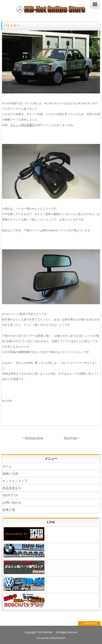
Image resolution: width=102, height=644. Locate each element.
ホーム (7, 467)
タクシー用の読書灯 (22, 125)
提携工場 (9, 510)
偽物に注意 (10, 474)
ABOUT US (10, 495)
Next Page (70, 438)
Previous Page (34, 438)
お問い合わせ (12, 503)
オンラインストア (15, 481)
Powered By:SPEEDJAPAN (51, 638)
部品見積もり (12, 488)
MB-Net (48, 632)
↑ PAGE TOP (89, 623)
